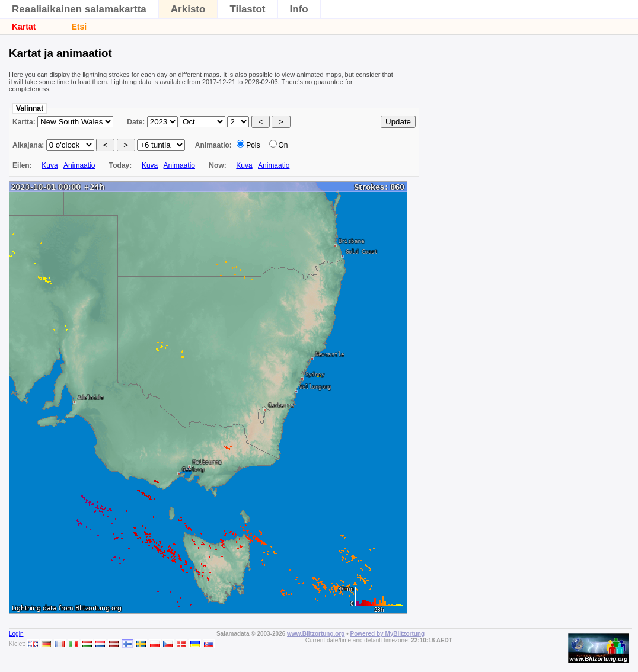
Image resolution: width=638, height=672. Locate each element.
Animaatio (79, 165)
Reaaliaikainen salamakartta (79, 9)
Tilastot (247, 9)
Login (16, 634)
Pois (253, 145)
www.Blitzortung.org (316, 634)
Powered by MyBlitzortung (388, 634)
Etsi (79, 27)
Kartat (24, 27)
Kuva (50, 165)
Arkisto (188, 9)
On (283, 145)
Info (299, 9)
